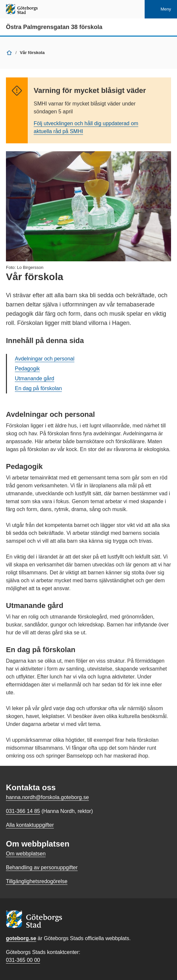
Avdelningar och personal (45, 359)
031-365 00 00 (23, 960)
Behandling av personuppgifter (42, 867)
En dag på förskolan (38, 388)
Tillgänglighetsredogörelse (37, 881)
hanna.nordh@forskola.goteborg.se (47, 797)
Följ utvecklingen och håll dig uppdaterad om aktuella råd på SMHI (86, 127)
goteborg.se (21, 938)
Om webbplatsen (26, 854)
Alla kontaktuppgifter (30, 825)
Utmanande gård (35, 378)
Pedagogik (27, 369)
